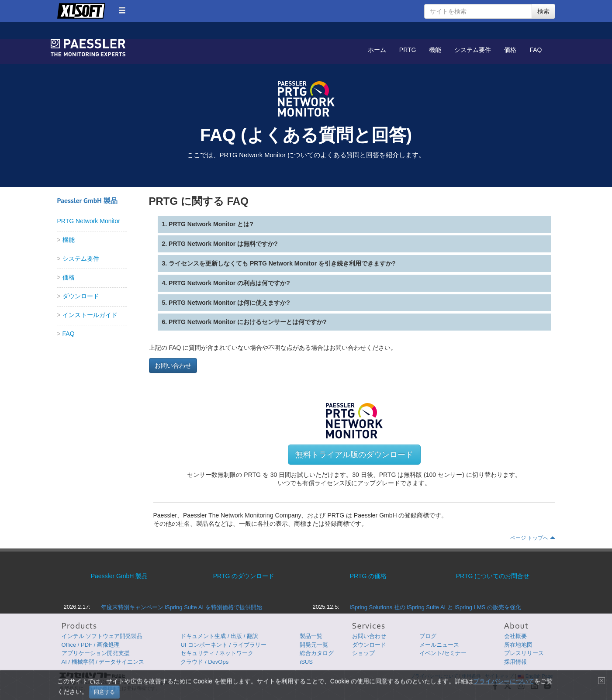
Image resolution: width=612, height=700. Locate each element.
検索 (543, 11)
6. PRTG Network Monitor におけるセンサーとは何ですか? (244, 322)
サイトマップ (499, 676)
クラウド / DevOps (204, 662)
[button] (122, 10)
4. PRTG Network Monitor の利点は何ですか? (226, 283)
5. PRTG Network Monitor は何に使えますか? (226, 303)
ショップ (363, 653)
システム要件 (473, 50)
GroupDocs (90, 48)
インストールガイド (90, 315)
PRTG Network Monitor (89, 221)
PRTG (408, 50)
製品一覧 (311, 636)
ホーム (377, 50)
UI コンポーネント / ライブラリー (223, 645)
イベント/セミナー (443, 653)
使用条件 (471, 676)
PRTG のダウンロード (244, 576)
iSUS (306, 662)
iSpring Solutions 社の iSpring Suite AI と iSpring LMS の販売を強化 (436, 607)
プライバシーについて (434, 676)
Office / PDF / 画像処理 (91, 645)
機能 (435, 50)
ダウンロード (81, 296)
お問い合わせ (173, 366)
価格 (510, 50)
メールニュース (439, 645)
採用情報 (515, 662)
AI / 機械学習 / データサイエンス (103, 662)
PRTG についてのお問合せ (493, 576)
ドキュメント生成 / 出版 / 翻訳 (219, 636)
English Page (535, 676)
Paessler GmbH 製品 (119, 576)
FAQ (536, 50)
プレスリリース (524, 653)
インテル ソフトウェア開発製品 (102, 636)
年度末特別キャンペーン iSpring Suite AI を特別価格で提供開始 (182, 607)
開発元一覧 (314, 645)
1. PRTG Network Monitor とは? (208, 224)
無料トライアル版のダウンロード (354, 455)
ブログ (428, 636)
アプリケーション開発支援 (96, 653)
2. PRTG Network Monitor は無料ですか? (220, 244)
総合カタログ (317, 653)
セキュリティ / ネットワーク (217, 653)
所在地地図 (518, 645)
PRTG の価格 (368, 576)
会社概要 (515, 636)
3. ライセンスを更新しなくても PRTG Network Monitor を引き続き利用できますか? (279, 263)
